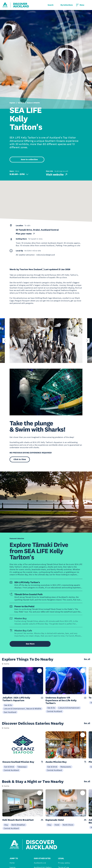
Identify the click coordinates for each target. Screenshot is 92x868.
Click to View (20, 459)
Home (12, 863)
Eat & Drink (9, 767)
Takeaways (22, 767)
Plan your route (25, 234)
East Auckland (10, 712)
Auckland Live (40, 863)
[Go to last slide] (5, 341)
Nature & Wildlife (33, 103)
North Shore (68, 825)
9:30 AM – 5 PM (19, 174)
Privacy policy (64, 863)
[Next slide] (87, 341)
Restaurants (66, 767)
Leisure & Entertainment (69, 708)
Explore (12, 103)
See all (87, 659)
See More (30, 644)
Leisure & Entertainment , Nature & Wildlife (22, 709)
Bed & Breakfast (18, 825)
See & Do (21, 103)
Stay (6, 825)
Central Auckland (54, 711)
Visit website (57, 174)
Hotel (57, 825)
